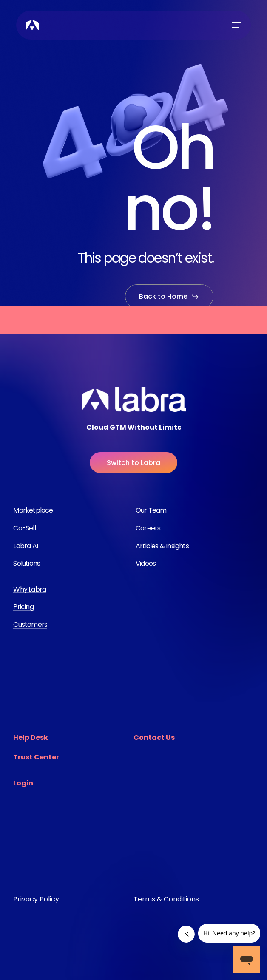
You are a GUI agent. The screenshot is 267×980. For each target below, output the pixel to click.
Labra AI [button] (26, 546)
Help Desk (31, 738)
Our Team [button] (151, 510)
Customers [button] (30, 625)
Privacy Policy (36, 899)
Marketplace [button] (33, 510)
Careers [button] (148, 528)
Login (23, 783)
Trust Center (36, 757)
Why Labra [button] (30, 589)
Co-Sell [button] (24, 528)
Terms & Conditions (166, 899)
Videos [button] (146, 564)
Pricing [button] (23, 607)
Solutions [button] (27, 564)
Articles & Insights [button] (162, 546)
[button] (237, 25)
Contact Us (154, 738)
